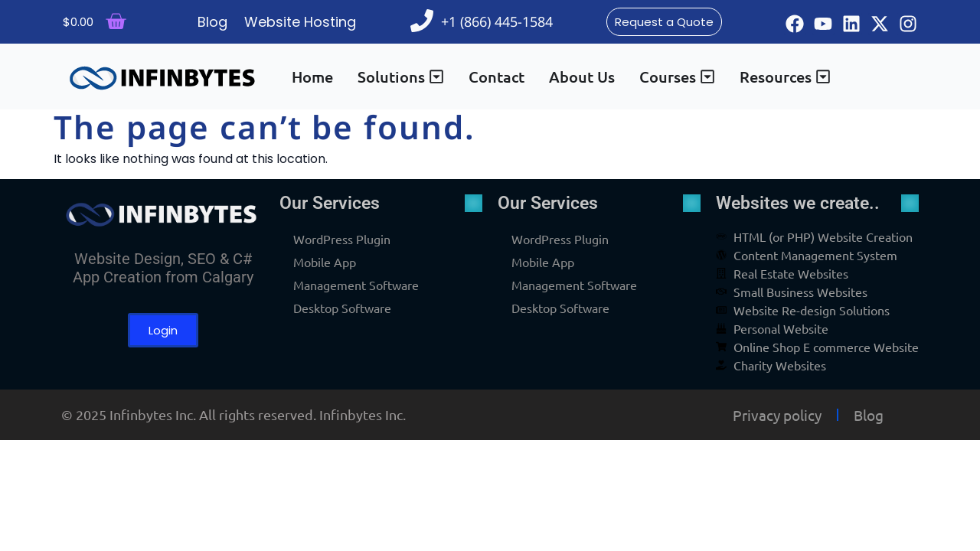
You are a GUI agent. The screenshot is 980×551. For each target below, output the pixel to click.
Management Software (356, 285)
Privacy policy (777, 415)
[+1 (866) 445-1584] (422, 21)
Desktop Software (342, 308)
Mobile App (325, 262)
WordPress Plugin (342, 239)
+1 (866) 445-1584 (497, 21)
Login (163, 330)
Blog (869, 415)
